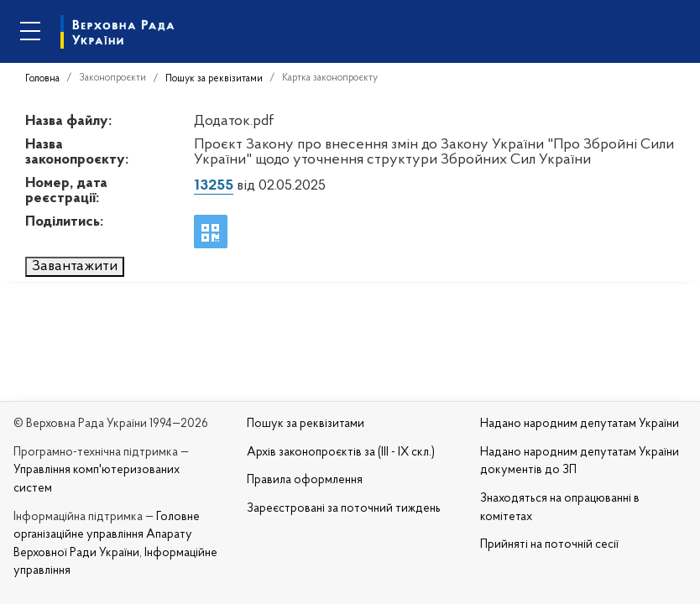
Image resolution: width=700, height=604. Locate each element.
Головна (42, 79)
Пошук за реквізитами (214, 79)
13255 (214, 186)
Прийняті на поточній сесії (549, 545)
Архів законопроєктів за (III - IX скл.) (341, 453)
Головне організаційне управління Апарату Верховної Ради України (107, 535)
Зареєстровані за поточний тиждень (344, 509)
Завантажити (75, 266)
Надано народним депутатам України (580, 424)
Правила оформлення (305, 480)
